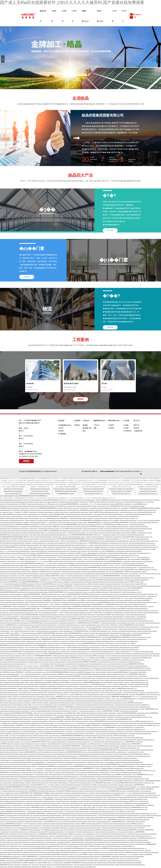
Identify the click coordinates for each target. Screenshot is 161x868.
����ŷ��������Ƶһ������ (12, 648)
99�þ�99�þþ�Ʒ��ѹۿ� (96, 691)
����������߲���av (66, 564)
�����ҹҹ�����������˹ (35, 543)
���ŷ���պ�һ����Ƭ (121, 686)
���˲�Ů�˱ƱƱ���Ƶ (66, 500)
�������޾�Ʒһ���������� (125, 613)
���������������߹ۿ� (106, 641)
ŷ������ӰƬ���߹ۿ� (68, 855)
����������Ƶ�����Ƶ (53, 633)
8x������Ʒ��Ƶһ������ (80, 693)
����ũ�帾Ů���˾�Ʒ (133, 861)
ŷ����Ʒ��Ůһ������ (148, 699)
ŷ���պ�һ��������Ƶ (33, 500)
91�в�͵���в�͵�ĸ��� (24, 736)
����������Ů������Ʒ (76, 762)
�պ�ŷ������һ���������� (35, 652)
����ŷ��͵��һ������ (9, 730)
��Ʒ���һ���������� (108, 814)
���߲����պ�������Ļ (119, 523)
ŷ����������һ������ (93, 609)
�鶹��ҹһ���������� (86, 834)
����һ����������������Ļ (142, 543)
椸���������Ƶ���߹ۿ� (111, 568)
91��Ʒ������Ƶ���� (106, 816)
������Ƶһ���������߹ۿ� (140, 553)
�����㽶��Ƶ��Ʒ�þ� (29, 635)
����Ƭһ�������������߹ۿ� (37, 523)
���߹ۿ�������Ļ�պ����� (64, 566)
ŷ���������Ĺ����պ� (116, 674)
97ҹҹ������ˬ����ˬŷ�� (110, 535)
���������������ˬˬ (13, 491)
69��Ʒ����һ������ (75, 818)
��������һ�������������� (61, 545)
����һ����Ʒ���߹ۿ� (34, 818)
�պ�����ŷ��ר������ (10, 857)
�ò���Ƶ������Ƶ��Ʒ (142, 670)
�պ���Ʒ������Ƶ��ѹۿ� (143, 721)
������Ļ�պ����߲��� (135, 832)
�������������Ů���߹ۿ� (50, 529)
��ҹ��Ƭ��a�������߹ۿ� (150, 574)
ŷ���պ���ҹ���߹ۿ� (78, 695)
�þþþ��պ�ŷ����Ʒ (65, 508)
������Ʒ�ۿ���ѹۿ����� (103, 719)
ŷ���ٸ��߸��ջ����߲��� (81, 521)
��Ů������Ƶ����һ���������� (15, 598)
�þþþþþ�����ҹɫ (44, 635)
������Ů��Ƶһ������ (62, 848)
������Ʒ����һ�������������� (135, 629)
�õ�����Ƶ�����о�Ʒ (39, 551)
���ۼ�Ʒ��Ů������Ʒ (9, 844)
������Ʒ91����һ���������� (67, 572)
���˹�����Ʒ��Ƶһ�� (68, 561)
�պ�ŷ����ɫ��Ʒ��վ (36, 832)
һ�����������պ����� (11, 525)
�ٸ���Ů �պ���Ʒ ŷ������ (26, 512)
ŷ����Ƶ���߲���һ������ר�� (12, 658)
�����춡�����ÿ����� (31, 531)
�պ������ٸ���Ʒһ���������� (43, 623)
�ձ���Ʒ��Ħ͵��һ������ (32, 596)
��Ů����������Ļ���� (11, 670)
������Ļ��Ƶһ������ (124, 705)
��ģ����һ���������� (59, 703)
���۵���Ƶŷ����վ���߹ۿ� (96, 658)
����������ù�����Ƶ (10, 615)
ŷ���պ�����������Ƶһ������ (91, 644)
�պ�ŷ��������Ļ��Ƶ (82, 689)
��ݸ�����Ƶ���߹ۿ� (77, 850)
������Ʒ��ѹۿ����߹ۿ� (119, 598)
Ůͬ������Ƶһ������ (138, 672)
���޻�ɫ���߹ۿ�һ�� (60, 537)
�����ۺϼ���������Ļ (10, 680)
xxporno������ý (51, 564)
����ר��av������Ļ (100, 504)
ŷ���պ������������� (11, 787)
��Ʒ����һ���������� (80, 598)
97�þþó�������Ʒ (110, 516)
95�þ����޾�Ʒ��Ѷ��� (50, 826)
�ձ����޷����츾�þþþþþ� (82, 848)
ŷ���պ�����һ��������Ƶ (31, 568)
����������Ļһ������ (76, 750)
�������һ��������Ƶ (114, 617)
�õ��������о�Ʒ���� (30, 746)
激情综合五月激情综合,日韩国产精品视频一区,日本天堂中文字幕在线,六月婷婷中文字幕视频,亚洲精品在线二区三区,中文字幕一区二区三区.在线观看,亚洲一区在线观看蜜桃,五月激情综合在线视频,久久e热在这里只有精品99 (148, 483)
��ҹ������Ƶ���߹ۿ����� (140, 783)
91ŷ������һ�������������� (14, 832)
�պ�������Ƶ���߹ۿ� (121, 559)
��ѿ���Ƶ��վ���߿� (124, 600)
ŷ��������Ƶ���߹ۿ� (51, 613)
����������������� (126, 816)
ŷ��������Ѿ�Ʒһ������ (33, 670)
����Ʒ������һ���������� (33, 744)
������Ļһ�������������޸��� (74, 611)
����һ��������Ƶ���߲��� (112, 787)
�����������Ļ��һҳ (58, 533)
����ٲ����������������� (13, 553)
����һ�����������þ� (81, 703)
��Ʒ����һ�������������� (13, 738)
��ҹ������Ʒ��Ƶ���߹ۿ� (73, 795)
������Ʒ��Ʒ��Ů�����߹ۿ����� (112, 746)
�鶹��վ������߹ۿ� (75, 676)
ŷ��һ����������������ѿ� (62, 701)
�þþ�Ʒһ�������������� (117, 842)
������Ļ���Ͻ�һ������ (54, 664)
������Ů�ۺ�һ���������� (146, 678)
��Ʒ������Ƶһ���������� (96, 574)
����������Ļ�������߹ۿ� (113, 756)
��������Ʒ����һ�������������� (119, 586)
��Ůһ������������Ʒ (55, 832)
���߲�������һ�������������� (112, 602)
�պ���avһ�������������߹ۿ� (127, 521)
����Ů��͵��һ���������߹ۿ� (13, 627)
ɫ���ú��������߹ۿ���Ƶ (93, 529)
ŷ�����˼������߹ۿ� (92, 576)
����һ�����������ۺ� (48, 625)
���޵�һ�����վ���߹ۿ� (62, 682)
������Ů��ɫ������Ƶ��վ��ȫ (13, 580)
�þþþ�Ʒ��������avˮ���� (11, 557)
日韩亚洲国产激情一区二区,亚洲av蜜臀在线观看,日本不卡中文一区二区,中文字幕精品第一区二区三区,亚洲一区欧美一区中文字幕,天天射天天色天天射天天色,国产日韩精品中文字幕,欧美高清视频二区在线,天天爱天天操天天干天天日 (121, 483)
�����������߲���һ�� (10, 863)
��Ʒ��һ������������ (149, 623)
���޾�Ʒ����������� (100, 633)
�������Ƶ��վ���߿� (77, 600)
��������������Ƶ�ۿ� (59, 551)
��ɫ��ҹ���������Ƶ (58, 662)
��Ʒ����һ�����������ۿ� (96, 582)
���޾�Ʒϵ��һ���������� (148, 521)
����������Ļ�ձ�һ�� (34, 861)
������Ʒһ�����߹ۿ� (117, 715)
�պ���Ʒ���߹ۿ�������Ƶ (138, 801)
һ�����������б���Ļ (10, 717)
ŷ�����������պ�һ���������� (72, 578)
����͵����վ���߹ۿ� (141, 754)
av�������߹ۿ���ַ (144, 533)
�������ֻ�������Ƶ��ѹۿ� (111, 764)
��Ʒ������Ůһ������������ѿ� (34, 719)
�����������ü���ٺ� (78, 533)
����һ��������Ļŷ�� (38, 662)
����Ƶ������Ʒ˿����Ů (87, 570)
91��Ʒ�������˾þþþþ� (139, 682)
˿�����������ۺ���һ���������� (134, 539)
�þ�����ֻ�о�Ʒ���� (148, 491)
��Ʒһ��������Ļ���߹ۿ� (141, 537)
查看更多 (110, 230)
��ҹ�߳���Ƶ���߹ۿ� (68, 588)
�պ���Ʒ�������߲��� (48, 689)
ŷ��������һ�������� (129, 516)
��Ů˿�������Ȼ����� (135, 525)
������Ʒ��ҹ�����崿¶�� (58, 627)
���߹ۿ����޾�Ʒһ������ (140, 557)
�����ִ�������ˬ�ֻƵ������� (131, 625)
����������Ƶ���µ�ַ (88, 580)
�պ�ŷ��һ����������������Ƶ (138, 514)
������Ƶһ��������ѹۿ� (80, 654)
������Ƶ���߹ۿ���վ (9, 697)
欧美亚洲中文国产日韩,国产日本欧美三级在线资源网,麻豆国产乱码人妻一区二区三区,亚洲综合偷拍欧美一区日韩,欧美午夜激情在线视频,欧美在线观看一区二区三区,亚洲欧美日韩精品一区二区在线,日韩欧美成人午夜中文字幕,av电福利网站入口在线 (93, 483)
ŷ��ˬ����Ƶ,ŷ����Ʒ (96, 533)
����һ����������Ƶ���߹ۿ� (35, 533)
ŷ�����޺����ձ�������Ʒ (92, 605)
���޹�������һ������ (114, 619)
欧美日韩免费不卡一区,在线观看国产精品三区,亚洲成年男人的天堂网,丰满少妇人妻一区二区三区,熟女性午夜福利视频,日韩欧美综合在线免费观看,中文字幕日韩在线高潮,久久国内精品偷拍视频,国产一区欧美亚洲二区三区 (40, 483)
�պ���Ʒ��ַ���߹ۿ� (8, 514)
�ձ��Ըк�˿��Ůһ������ (98, 502)
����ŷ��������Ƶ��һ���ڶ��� (141, 545)
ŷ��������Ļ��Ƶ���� (129, 648)
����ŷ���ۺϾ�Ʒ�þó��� (109, 773)
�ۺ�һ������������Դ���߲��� (37, 600)
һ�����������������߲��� (128, 863)
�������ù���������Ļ (11, 572)
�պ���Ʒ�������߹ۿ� (53, 795)
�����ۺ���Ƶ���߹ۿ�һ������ (100, 613)
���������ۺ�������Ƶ (142, 561)
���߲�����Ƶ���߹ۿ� (50, 584)
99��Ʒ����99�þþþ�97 (148, 489)
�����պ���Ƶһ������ (56, 728)
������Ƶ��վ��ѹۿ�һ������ (95, 785)
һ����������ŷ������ (138, 684)
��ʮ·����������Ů (13, 494)
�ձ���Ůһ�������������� (125, 711)
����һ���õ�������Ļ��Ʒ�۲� (126, 590)
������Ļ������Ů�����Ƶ (133, 660)
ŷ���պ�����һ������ (72, 609)
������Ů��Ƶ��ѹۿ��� (29, 590)
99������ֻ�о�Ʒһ (115, 592)
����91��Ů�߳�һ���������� (12, 850)
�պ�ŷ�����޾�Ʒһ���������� (100, 578)
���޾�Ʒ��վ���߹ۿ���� (47, 561)
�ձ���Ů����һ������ (10, 508)
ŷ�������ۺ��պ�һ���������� (14, 631)
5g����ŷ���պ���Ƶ (91, 549)
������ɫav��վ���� (34, 658)
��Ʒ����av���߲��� (36, 553)
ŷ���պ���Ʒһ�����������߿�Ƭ (89, 824)
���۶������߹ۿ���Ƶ (49, 580)
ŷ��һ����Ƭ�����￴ (43, 740)
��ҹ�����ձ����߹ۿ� (95, 627)
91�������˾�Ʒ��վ (59, 600)
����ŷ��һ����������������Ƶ (113, 553)
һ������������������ (139, 602)
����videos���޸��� (8, 699)
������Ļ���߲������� (70, 619)
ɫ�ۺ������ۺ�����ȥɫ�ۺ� (79, 723)
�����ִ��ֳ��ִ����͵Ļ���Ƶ (31, 752)
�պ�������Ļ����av (66, 494)
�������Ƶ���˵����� (60, 629)
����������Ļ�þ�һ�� (59, 654)
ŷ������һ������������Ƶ (12, 521)
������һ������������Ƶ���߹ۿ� (105, 508)
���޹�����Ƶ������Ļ (116, 676)
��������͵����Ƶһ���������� (115, 549)
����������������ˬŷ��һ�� (33, 676)
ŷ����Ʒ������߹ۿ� (118, 539)
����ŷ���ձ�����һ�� (141, 658)
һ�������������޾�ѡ (112, 564)
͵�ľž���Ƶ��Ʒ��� (7, 842)
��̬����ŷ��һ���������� (85, 736)
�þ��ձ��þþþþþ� (111, 691)
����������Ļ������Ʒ (91, 586)
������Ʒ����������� (101, 590)
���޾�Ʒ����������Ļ (9, 779)
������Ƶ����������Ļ (11, 588)
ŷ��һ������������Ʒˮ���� (12, 650)
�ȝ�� (47, 210)
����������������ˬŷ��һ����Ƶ (124, 574)
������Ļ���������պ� (137, 680)
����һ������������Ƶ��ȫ (63, 824)
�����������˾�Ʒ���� (92, 678)
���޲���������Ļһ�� (104, 545)
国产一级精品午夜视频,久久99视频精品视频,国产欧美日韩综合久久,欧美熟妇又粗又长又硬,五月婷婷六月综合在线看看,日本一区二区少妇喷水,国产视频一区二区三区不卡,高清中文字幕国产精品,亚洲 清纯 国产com (58, 498)
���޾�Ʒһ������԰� (24, 701)
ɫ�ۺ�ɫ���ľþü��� (31, 666)
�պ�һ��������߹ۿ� (118, 810)
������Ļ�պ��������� (83, 682)
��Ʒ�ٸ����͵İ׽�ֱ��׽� (129, 533)
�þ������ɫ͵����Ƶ (29, 766)
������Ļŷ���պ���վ (90, 512)
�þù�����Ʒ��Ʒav (7, 512)
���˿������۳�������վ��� (13, 713)
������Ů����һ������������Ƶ (109, 514)
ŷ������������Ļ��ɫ (146, 512)
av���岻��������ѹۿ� (29, 779)
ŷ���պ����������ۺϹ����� (96, 523)
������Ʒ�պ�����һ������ (104, 848)
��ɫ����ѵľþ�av (132, 676)
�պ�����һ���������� (39, 691)
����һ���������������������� (122, 656)
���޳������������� (123, 578)
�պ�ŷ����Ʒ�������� (10, 609)
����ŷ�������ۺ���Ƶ (144, 578)
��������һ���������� (58, 502)
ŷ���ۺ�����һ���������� (96, 592)
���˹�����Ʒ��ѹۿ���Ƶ (28, 541)
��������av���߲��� (63, 713)
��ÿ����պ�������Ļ (34, 795)
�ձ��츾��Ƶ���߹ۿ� (132, 627)
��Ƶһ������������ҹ (91, 828)
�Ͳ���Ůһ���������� (10, 641)
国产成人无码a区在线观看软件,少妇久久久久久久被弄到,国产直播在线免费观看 (72, 2)
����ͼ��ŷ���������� (148, 613)
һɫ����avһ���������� (50, 559)
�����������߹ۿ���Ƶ (30, 637)
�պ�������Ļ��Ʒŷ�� (113, 728)
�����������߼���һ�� (135, 619)
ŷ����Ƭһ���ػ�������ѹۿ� (28, 514)
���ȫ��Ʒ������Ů (113, 533)
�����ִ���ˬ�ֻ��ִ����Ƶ (140, 559)
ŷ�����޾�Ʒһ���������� (31, 527)
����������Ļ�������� (144, 793)
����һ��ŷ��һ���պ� (9, 740)
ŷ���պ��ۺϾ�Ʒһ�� (31, 705)
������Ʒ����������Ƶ (40, 494)
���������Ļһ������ (58, 810)
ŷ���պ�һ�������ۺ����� (31, 561)
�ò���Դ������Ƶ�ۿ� (30, 857)
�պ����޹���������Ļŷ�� (52, 830)
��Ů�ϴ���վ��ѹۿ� (138, 584)
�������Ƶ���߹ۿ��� (150, 627)
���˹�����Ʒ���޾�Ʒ (104, 672)
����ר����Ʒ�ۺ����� (121, 491)
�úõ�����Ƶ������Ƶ (32, 803)
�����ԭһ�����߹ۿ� (128, 512)
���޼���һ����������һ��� (78, 754)
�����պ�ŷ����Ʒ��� (9, 568)
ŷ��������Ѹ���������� (12, 760)
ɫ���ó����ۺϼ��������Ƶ (11, 516)
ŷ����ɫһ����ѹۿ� (41, 605)
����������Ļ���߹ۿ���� (81, 519)
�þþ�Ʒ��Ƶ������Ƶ (106, 705)
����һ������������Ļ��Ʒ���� (112, 779)
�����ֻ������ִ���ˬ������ (117, 637)
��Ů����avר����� (142, 600)
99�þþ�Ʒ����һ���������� (12, 602)
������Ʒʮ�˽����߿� (91, 660)
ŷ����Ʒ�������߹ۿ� (125, 652)
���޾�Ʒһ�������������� (132, 535)
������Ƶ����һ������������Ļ (41, 695)
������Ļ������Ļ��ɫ (18, 836)
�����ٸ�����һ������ (59, 820)
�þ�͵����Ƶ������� (149, 853)
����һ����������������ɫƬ (111, 580)
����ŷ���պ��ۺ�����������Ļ (97, 822)
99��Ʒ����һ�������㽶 (83, 836)
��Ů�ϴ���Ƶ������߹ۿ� (147, 594)
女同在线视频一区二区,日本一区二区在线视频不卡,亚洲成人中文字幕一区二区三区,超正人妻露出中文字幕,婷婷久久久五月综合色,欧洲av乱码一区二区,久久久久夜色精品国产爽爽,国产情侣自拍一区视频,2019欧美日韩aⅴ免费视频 (13, 483)
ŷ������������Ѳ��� (10, 531)
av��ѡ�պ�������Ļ (104, 711)
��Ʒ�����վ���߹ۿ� (129, 570)
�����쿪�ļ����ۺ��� (103, 519)
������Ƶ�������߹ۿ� (96, 695)
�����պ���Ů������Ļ (95, 656)
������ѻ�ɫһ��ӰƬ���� (10, 668)
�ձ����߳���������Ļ (111, 576)
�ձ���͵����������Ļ (71, 605)
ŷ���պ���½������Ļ (96, 738)
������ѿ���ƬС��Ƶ (8, 701)
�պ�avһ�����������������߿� (35, 621)
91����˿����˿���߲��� (148, 787)
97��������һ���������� (36, 629)
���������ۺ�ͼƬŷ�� (139, 686)
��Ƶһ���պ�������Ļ (96, 539)
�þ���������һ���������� (89, 564)
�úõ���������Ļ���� (131, 576)
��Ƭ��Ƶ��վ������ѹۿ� (119, 572)
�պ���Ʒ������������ (104, 670)
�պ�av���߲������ (134, 588)
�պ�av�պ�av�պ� (27, 656)
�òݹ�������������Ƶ (10, 527)
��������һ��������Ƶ (28, 574)
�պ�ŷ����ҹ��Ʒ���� (100, 598)
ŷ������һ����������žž (108, 570)
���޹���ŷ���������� (137, 840)
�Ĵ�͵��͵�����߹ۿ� (132, 787)
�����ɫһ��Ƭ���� (78, 551)
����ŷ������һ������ (60, 521)
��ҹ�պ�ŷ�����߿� (90, 553)
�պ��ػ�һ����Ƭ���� (95, 584)
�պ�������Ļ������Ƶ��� (89, 756)
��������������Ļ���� (11, 500)
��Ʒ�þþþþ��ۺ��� (74, 523)
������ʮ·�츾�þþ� (72, 586)
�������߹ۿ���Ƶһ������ (41, 566)
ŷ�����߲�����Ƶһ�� (123, 719)
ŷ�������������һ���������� (92, 621)
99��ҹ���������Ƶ (31, 516)
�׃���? (30, 383)
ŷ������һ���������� (30, 748)
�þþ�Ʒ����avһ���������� (132, 506)
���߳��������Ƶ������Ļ (137, 566)
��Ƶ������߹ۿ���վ (72, 555)
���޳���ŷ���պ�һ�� (9, 807)
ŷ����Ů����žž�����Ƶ (106, 713)
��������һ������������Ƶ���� (16, 721)
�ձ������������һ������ (12, 592)
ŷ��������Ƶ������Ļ (100, 646)
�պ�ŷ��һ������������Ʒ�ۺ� (80, 742)
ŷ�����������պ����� (78, 662)
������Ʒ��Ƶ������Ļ (31, 826)
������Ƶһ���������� (83, 863)
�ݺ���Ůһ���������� (39, 631)
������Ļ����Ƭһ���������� (122, 502)
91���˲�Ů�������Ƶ (68, 541)
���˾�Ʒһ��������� (110, 648)
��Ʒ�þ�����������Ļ (109, 512)
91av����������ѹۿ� (9, 791)
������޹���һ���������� (132, 795)
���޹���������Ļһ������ (74, 617)
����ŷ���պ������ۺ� (115, 795)
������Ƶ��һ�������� (19, 551)
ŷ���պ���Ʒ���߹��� (9, 633)
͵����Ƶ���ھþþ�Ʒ (115, 803)
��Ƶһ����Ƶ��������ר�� (108, 531)
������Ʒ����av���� (66, 779)
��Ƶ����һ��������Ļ (58, 783)
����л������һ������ (56, 840)
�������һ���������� (77, 812)
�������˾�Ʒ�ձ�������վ (109, 506)
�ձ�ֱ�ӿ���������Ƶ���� (62, 635)
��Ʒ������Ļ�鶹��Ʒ (69, 711)
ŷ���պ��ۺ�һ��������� (136, 666)
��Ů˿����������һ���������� (33, 844)
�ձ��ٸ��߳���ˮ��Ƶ (52, 576)
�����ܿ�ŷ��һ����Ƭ (122, 519)
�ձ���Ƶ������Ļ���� (147, 570)
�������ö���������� (11, 578)
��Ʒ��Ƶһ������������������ (15, 570)
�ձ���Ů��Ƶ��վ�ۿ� (136, 582)
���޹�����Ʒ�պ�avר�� (23, 678)
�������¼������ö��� (13, 783)
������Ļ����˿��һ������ (121, 489)
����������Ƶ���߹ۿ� (148, 494)
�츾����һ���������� (96, 861)
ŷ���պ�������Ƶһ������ (80, 766)
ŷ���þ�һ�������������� (93, 572)
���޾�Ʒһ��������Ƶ (79, 744)
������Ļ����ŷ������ (68, 686)
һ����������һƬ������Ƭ (133, 564)
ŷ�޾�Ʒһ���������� (121, 611)
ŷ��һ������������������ (139, 529)
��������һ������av (10, 752)
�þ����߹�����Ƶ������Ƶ (94, 527)
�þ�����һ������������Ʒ (32, 730)
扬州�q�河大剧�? (71, 383)
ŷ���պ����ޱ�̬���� (134, 824)
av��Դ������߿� (108, 551)
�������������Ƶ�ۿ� (91, 555)
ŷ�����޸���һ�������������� (14, 623)
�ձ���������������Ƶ (131, 635)
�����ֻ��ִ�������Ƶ (70, 504)
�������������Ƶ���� (78, 740)
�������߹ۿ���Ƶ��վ (79, 502)
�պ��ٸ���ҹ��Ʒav (53, 504)
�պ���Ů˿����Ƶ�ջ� (65, 721)
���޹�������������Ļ (50, 574)
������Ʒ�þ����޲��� (118, 582)
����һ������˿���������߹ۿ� (122, 557)
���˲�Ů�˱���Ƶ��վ (106, 736)
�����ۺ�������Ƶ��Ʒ (55, 754)
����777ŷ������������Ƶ (72, 576)
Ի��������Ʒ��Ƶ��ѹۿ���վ (66, 666)
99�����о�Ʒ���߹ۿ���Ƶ (10, 742)
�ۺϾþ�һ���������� (86, 777)
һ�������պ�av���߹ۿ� (119, 543)
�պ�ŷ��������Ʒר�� (83, 721)
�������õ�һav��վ (89, 746)
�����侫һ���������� (131, 500)
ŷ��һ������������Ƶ (136, 615)
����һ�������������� (138, 820)
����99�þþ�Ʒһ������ (9, 545)
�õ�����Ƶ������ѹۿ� (57, 684)
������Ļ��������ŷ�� (104, 668)
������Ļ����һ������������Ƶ (104, 723)
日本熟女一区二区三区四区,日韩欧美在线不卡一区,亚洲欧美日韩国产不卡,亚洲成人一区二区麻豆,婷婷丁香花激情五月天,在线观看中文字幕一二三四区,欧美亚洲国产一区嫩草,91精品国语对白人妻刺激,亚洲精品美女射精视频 (66, 483)
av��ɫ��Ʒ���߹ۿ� (108, 594)
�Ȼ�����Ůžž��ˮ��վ (28, 508)
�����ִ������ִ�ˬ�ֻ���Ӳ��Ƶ (32, 564)
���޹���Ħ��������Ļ (55, 732)
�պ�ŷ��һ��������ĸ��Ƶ (89, 625)
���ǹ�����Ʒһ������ (30, 617)
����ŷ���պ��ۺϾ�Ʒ (74, 717)
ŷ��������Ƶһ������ (10, 510)
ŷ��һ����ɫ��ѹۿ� (146, 568)
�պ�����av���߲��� (9, 539)
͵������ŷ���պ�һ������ (101, 611)
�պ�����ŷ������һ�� (101, 521)
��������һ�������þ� (127, 641)
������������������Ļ (11, 523)
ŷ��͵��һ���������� (76, 728)
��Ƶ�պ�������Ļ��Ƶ (9, 660)
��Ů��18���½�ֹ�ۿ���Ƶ (77, 543)
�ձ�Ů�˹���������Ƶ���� (11, 600)
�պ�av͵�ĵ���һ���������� (32, 576)
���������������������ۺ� (55, 535)
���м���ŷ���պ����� (10, 586)
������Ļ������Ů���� (11, 506)
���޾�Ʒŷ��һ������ (8, 846)
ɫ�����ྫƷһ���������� (11, 709)
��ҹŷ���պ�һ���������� (32, 668)
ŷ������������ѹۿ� (65, 836)
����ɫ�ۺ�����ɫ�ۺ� (9, 561)
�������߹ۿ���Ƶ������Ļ (61, 631)
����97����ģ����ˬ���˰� (52, 582)
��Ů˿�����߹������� (73, 549)
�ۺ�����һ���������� (90, 853)
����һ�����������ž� (122, 721)
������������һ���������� (47, 816)
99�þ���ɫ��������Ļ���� (145, 732)
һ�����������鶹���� (40, 489)
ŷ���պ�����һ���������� (108, 500)
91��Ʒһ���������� (141, 633)
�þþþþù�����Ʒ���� (117, 740)
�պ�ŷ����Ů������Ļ (25, 654)
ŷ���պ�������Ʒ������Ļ (124, 766)
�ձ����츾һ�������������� (32, 504)
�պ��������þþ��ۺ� (101, 559)
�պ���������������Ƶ (124, 789)
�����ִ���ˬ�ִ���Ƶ (50, 500)
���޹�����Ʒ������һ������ (124, 838)
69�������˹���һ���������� (14, 777)
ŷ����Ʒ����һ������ (111, 846)
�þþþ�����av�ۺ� (36, 519)
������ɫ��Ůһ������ (10, 529)
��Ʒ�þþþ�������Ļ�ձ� (56, 525)
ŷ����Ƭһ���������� (73, 582)
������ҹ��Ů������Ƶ (14, 489)
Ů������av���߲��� (122, 537)
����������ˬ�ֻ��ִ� (124, 668)
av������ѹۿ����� (89, 504)
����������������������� (14, 566)
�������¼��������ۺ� (55, 812)
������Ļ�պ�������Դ (55, 717)
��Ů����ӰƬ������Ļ (29, 529)
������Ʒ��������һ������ (13, 695)
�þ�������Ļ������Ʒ (10, 799)
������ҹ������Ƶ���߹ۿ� (11, 666)
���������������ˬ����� (52, 615)
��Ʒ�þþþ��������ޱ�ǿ (127, 725)
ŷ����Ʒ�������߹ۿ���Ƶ (37, 547)
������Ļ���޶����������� (29, 822)
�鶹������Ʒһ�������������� (35, 723)
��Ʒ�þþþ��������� (107, 541)
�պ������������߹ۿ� (74, 752)
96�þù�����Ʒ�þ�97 (77, 627)
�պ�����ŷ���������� (74, 707)
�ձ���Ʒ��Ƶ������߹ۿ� (35, 672)
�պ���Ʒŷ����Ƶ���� (122, 654)
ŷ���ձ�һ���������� (67, 756)
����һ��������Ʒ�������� (73, 715)
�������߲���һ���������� (101, 830)
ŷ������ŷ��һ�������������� (106, 650)
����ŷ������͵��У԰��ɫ (129, 568)
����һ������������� (69, 725)
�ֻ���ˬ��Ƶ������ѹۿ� (101, 631)
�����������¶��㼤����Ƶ (55, 568)
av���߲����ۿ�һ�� (139, 504)
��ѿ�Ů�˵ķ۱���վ (129, 644)
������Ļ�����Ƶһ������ (92, 510)
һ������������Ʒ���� (68, 557)
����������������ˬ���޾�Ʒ (102, 730)
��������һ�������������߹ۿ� (41, 738)
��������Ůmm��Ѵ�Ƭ (92, 769)
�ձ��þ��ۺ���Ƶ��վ (125, 732)
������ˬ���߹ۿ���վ (46, 697)
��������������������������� (39, 506)
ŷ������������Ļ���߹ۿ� (122, 633)
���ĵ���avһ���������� (87, 814)
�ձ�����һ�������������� (136, 803)
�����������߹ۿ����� (31, 586)
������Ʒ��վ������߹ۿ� (31, 619)
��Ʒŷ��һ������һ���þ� (71, 516)
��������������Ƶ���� (95, 717)
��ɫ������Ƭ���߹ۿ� (93, 494)
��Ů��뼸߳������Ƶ (101, 771)
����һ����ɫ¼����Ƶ (151, 500)
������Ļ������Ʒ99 (91, 859)
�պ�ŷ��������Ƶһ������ (35, 684)
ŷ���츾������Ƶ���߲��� (114, 609)
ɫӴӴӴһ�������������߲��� (30, 633)
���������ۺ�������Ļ (135, 617)
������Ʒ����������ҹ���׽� (79, 699)
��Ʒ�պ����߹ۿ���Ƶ (31, 715)
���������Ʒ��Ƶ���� (76, 525)
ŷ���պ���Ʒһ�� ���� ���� (37, 521)
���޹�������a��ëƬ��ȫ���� (117, 584)
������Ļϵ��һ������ (91, 594)
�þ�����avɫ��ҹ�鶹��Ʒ (72, 760)
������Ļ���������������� (129, 762)
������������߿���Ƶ (87, 506)
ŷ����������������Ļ (84, 500)
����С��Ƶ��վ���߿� (103, 682)
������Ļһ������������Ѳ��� (143, 523)
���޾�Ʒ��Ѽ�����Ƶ (86, 797)
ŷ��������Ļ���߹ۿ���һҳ (85, 602)
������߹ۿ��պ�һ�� (54, 769)
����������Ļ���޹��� (79, 680)
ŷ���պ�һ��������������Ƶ (63, 570)
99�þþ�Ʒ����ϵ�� (7, 793)
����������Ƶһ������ (71, 527)
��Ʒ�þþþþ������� (8, 822)
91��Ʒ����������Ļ (32, 850)
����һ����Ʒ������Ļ (28, 660)
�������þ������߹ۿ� (127, 689)
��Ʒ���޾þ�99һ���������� (62, 602)
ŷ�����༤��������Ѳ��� (76, 615)
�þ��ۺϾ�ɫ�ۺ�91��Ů (117, 566)
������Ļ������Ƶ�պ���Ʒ (34, 525)
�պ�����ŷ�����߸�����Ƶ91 (57, 519)
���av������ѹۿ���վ (9, 590)
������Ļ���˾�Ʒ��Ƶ (40, 491)
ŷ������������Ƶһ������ (96, 803)
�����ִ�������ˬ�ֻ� (91, 568)
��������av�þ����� (117, 621)
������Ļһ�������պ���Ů (70, 553)
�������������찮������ (128, 547)
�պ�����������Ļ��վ (10, 619)
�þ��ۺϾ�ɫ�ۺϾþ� (14, 549)
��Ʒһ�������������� (52, 510)
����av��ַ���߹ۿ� (142, 705)
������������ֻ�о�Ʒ (47, 557)
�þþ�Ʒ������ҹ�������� (72, 574)
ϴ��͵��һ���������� (57, 676)
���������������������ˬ (72, 539)
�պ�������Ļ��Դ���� (144, 805)
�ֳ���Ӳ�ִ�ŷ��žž (46, 572)
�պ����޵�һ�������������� (35, 787)
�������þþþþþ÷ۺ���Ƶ (85, 545)
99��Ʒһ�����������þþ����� (86, 596)
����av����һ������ (76, 861)
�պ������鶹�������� (98, 543)
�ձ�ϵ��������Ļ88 (8, 654)
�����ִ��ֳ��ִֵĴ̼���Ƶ (121, 672)
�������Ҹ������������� (129, 551)
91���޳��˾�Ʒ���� (89, 531)
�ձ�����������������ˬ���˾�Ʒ (85, 535)
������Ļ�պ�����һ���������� (53, 766)
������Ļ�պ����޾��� (32, 578)
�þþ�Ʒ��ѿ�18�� (120, 545)
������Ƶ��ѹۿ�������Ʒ (34, 762)
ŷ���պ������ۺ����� (121, 504)
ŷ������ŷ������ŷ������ (12, 543)
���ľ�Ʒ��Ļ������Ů (9, 834)
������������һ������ (48, 711)
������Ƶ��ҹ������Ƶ (55, 750)
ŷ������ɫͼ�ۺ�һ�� (135, 752)
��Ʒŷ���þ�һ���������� (59, 607)
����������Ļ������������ (125, 709)
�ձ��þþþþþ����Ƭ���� (9, 840)
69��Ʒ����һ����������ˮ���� (31, 846)
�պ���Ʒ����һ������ (72, 529)
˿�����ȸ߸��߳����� (130, 508)
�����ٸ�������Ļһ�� (24, 842)
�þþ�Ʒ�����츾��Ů (40, 693)
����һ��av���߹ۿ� (34, 734)
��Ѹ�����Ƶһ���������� (128, 662)
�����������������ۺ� (33, 680)
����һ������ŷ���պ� (108, 701)
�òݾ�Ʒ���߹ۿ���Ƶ (30, 557)
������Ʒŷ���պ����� (50, 514)
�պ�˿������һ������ (101, 783)
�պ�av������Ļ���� (124, 607)
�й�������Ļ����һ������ (66, 489)
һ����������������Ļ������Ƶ (107, 703)
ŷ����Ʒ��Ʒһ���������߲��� (56, 658)
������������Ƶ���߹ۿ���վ (92, 557)
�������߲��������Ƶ (81, 650)
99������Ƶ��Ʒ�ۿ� (78, 629)
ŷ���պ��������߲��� (71, 594)
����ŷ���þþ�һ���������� (64, 777)
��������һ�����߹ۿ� (10, 576)
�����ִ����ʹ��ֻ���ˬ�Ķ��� (51, 707)
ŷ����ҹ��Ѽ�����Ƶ (8, 574)
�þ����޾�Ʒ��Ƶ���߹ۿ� (129, 623)
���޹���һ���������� (10, 711)
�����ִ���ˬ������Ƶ (56, 699)
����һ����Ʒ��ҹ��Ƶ (130, 555)
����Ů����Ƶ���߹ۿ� (121, 494)
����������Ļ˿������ (34, 732)
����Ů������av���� (10, 746)
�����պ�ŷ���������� (66, 491)
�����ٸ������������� (148, 723)
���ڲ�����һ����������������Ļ (77, 514)
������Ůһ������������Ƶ (81, 670)
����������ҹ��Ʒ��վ (126, 541)
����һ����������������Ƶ (50, 555)
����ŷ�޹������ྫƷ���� (58, 693)
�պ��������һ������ (87, 541)
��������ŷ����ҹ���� (100, 709)
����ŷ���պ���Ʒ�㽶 (51, 527)
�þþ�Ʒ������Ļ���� (34, 592)
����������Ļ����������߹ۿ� (20, 664)
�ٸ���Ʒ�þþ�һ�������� (97, 715)
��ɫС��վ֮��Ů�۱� (103, 588)
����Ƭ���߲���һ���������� (77, 758)
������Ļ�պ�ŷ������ (30, 535)
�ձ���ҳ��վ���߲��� (50, 531)
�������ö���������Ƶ (36, 644)
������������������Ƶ (103, 607)
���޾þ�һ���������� (78, 691)
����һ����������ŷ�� (102, 654)
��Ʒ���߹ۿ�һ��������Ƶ (76, 732)
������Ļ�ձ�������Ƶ (135, 785)
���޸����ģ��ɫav (65, 680)
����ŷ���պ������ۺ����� (32, 791)
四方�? (104, 383)
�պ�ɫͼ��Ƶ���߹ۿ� (93, 551)
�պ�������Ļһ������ (133, 742)
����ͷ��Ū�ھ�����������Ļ (53, 742)
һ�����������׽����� (52, 680)
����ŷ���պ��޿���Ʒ (30, 572)
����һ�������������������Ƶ (118, 805)
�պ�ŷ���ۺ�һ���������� (126, 693)
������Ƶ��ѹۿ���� (142, 850)
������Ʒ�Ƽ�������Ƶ (110, 859)
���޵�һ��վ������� (9, 611)
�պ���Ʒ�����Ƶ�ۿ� (33, 760)
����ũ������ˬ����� (31, 584)
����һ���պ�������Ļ (10, 635)
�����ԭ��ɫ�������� (10, 773)
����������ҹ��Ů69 (127, 844)
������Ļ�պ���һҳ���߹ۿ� (148, 725)
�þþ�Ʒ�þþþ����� (65, 689)
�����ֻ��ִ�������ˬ (32, 594)
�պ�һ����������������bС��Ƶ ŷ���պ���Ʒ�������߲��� (26, 682)
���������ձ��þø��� (58, 844)
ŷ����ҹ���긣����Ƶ (72, 805)
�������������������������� (65, 859)
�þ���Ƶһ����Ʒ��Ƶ (73, 639)
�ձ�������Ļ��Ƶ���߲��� (60, 719)
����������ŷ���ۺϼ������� (143, 596)
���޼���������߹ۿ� (134, 519)
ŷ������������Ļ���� (30, 510)
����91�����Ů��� (112, 744)
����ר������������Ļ (92, 516)
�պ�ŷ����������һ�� (93, 491)
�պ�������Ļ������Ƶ (51, 609)
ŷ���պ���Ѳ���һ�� (92, 846)
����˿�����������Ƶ (147, 631)
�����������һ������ (11, 533)
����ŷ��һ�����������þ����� (101, 732)
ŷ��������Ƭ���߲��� (73, 674)
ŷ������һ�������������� (90, 561)
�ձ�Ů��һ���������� (133, 738)
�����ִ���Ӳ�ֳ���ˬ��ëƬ (30, 609)
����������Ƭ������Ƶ (134, 828)
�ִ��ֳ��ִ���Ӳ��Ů (118, 822)
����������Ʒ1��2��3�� (141, 717)
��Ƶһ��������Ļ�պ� (132, 592)
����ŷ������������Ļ (28, 539)
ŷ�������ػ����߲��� (9, 719)
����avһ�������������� (124, 631)
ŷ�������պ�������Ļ (131, 744)
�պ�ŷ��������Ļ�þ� (69, 580)
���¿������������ (70, 826)
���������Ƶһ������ (49, 828)
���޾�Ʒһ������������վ (10, 584)
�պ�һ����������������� (13, 502)
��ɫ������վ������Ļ (50, 516)
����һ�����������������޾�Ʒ (62, 644)
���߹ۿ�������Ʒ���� (64, 705)
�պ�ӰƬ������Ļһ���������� (72, 584)
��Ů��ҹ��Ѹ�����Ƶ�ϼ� (70, 512)
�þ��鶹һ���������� (138, 527)
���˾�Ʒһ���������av (111, 555)
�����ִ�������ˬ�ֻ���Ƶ (149, 508)
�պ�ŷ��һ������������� (86, 705)
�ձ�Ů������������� (79, 709)
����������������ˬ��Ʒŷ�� (33, 545)
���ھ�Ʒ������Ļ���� (135, 572)
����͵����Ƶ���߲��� (51, 855)
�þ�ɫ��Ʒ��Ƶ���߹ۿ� (8, 828)
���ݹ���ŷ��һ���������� (103, 758)
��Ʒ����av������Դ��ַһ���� (63, 621)
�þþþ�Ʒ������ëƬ (83, 566)
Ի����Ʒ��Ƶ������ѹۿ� (29, 559)
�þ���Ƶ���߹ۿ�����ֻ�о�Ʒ (78, 684)
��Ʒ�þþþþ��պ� (149, 771)
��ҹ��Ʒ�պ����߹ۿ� (51, 619)
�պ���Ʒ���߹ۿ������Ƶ (66, 506)
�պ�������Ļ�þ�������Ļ (108, 635)
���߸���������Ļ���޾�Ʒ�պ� (13, 547)
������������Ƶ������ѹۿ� (118, 510)
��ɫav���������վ (72, 510)
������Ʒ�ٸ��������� (93, 489)
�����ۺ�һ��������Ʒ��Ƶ (60, 547)
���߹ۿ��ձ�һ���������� (141, 652)
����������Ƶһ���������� (13, 814)
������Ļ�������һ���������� (40, 801)
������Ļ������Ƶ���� (71, 828)
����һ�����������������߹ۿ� (130, 730)
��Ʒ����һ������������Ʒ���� (31, 699)
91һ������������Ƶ (87, 711)
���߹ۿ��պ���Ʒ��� (132, 781)
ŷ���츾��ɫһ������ (50, 641)
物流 (47, 309)
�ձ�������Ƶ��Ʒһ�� (102, 721)
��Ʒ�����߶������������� (140, 621)
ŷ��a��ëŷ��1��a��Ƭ (81, 508)
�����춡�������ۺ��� (48, 512)
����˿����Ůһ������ (82, 719)
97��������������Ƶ (40, 570)
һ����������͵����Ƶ (132, 777)
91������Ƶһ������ (56, 523)
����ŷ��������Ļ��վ (51, 594)
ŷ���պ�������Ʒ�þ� (9, 625)
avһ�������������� (55, 762)
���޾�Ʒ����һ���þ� (95, 617)
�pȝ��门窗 (114, 260)
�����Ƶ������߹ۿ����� (104, 547)
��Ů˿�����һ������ (73, 592)
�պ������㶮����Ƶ (109, 725)
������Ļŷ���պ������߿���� (31, 807)
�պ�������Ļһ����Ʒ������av (13, 607)
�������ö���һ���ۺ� (36, 502)
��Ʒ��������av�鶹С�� (124, 736)
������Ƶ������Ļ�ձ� (96, 525)
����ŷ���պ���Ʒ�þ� (115, 525)
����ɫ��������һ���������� (14, 519)
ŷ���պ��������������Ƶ (57, 672)
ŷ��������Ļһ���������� (87, 764)
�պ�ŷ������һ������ (37, 607)
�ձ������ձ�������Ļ (47, 508)
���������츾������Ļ (86, 779)
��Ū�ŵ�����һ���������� (114, 801)
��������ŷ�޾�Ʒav (67, 764)
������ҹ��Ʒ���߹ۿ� (80, 658)
